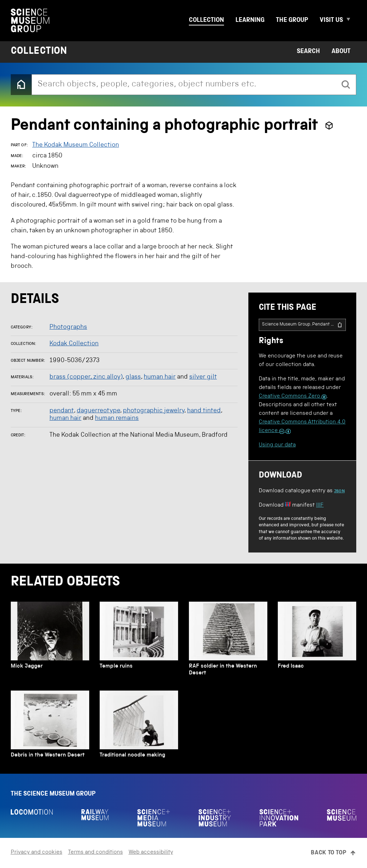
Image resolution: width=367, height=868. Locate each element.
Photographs (68, 327)
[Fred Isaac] (317, 641)
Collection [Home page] (39, 52)
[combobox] (184, 85)
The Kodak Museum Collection (76, 145)
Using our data (277, 445)
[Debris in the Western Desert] (50, 726)
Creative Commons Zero (293, 397)
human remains (117, 418)
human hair (160, 377)
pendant (62, 411)
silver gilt (203, 377)
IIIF (320, 506)
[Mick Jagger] (50, 641)
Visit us (331, 20)
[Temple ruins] (139, 641)
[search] (346, 85)
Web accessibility (151, 853)
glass (133, 377)
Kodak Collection (74, 344)
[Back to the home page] (21, 85)
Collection (206, 20)
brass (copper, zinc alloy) (86, 377)
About (341, 52)
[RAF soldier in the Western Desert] (228, 641)
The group (292, 20)
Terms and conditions (96, 853)
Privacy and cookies (37, 853)
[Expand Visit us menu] (351, 21)
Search (308, 52)
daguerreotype (98, 411)
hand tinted (204, 411)
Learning (250, 20)
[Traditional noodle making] (139, 726)
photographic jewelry (154, 411)
